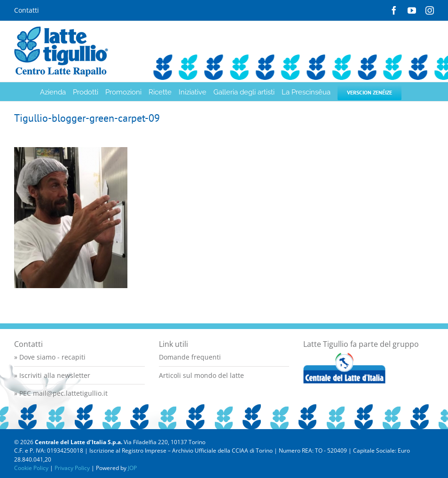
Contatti (27, 10)
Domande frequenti (190, 357)
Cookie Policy (31, 468)
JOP (132, 468)
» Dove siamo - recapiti (50, 357)
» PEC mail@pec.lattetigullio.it (61, 393)
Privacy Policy (72, 468)
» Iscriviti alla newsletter (52, 375)
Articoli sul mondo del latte (201, 375)
